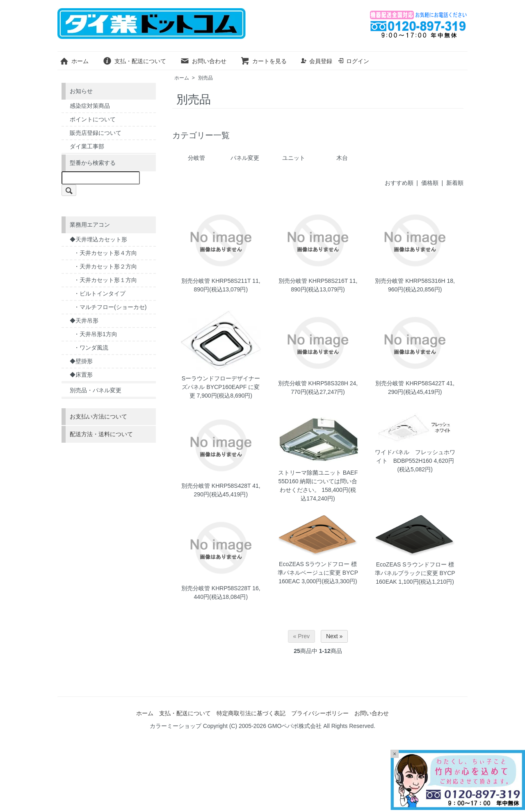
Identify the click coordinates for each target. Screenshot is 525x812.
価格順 (430, 183)
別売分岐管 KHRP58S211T (216, 281)
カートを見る (264, 61)
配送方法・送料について (101, 434)
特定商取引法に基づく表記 (251, 713)
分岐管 (196, 158)
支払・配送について (134, 61)
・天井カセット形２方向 (105, 266)
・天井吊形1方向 (96, 334)
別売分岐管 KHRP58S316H (410, 281)
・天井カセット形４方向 (105, 253)
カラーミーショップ (176, 726)
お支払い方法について (98, 416)
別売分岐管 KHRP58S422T (410, 383)
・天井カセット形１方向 (105, 280)
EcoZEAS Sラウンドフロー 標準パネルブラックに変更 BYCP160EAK (415, 573)
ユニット (294, 158)
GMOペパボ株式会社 (295, 726)
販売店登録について (96, 133)
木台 (342, 158)
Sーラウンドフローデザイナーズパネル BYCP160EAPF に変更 (221, 387)
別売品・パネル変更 (96, 390)
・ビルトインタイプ (100, 293)
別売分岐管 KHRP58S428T (216, 486)
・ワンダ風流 (91, 348)
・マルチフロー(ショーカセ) (110, 307)
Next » (334, 636)
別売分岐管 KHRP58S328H (313, 383)
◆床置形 (81, 375)
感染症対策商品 (90, 106)
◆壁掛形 (81, 361)
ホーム (74, 61)
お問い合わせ (203, 61)
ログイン (353, 61)
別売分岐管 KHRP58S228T (216, 588)
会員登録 (316, 61)
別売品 (205, 78)
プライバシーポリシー (320, 713)
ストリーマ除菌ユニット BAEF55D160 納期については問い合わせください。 (318, 481)
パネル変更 (245, 158)
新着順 (455, 183)
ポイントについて (93, 119)
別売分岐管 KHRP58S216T (313, 281)
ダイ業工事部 (87, 146)
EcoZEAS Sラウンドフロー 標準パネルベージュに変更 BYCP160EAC (318, 573)
